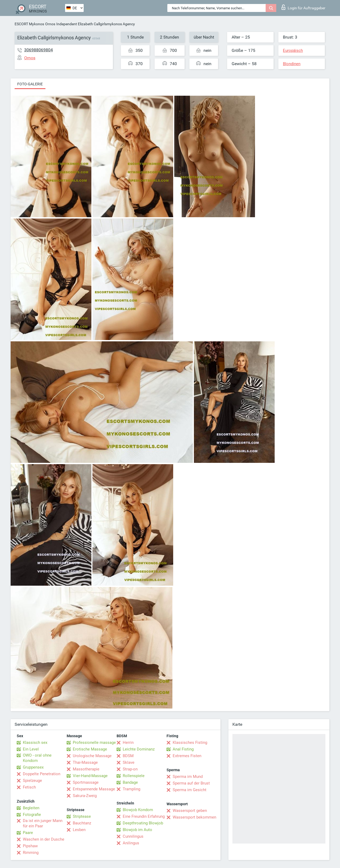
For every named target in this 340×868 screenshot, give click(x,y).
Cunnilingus (133, 836)
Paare (28, 833)
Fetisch (29, 787)
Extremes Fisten (187, 756)
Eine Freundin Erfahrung (144, 816)
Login (303, 7)
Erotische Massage (90, 749)
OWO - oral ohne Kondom (37, 758)
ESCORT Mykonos (29, 24)
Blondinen (292, 64)
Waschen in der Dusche (44, 839)
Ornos (50, 24)
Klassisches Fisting (190, 743)
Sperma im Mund (188, 777)
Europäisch (293, 51)
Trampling (131, 789)
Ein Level (31, 749)
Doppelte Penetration (42, 774)
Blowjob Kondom (138, 810)
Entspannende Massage (94, 789)
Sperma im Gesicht (190, 790)
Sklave (129, 762)
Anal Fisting (183, 749)
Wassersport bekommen (194, 817)
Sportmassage (86, 782)
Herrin (128, 743)
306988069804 (39, 50)
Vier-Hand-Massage (90, 776)
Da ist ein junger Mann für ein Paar (43, 823)
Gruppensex (33, 767)
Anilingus (131, 843)
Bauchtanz (82, 823)
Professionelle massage (94, 743)
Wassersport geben (190, 811)
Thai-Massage (85, 762)
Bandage (130, 782)
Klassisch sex (35, 743)
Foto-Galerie (30, 84)
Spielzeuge (32, 781)
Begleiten (31, 808)
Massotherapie (86, 769)
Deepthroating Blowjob (143, 823)
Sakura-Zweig (85, 796)
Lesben (79, 830)
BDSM (128, 756)
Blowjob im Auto (137, 830)
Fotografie (32, 815)
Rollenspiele (134, 776)
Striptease (82, 816)
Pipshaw (30, 846)
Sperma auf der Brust (191, 783)
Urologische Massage (92, 756)
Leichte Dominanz (139, 749)
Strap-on (130, 769)
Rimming (31, 853)
